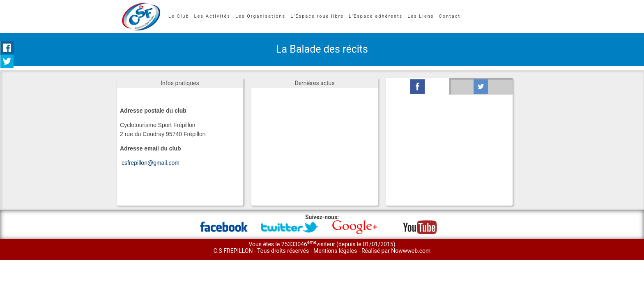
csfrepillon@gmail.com (151, 163)
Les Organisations (260, 16)
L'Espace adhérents (376, 16)
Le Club (179, 16)
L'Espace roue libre (317, 16)
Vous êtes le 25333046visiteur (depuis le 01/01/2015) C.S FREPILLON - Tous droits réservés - (305, 247)
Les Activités (212, 16)
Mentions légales (336, 251)
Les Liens (421, 16)
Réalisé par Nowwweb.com (396, 251)
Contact (450, 16)
